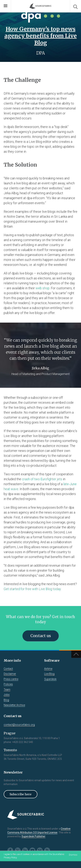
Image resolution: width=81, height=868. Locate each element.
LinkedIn (25, 850)
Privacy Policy (10, 858)
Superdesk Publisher (34, 836)
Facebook (10, 850)
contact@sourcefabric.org (19, 725)
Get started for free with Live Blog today (32, 589)
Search (75, 6)
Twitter (18, 850)
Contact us (41, 636)
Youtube (32, 850)
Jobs (7, 695)
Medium (40, 850)
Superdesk (50, 679)
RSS (47, 850)
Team (7, 689)
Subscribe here (21, 794)
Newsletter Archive (14, 705)
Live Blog (49, 674)
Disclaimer (10, 674)
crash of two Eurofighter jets (42, 479)
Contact (8, 669)
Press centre (11, 679)
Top (76, 654)
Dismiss (73, 855)
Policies (8, 684)
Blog (6, 700)
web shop (43, 288)
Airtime (48, 669)
